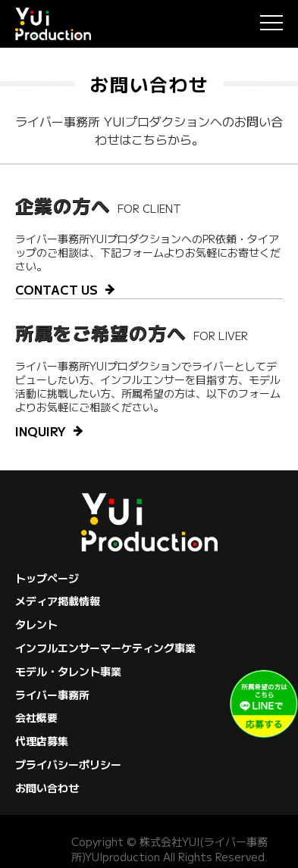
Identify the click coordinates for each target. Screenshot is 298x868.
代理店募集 (42, 741)
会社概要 (36, 717)
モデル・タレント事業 (68, 671)
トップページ (47, 578)
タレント (36, 624)
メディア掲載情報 (58, 601)
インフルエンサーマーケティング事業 (105, 648)
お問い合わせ (47, 788)
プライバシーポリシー (68, 764)
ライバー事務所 (52, 695)
